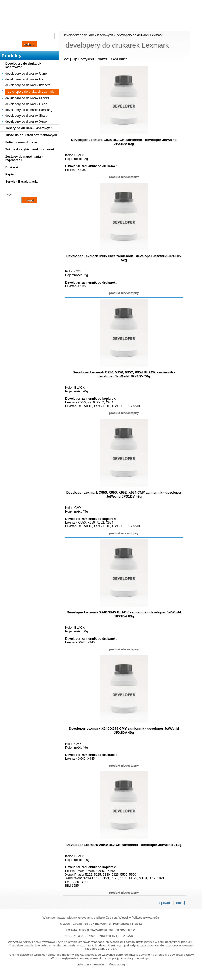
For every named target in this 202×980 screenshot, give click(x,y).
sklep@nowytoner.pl (93, 930)
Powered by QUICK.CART (117, 936)
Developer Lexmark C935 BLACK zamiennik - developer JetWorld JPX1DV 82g (124, 142)
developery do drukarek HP (24, 79)
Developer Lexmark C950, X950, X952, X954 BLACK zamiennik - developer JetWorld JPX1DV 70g (124, 374)
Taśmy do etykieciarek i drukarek (30, 149)
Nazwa (103, 59)
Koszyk (143, 4)
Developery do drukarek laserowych (23, 65)
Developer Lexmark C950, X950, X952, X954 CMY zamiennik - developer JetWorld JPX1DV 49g (124, 494)
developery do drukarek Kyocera (28, 85)
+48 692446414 (125, 930)
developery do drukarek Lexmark (31, 92)
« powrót (165, 903)
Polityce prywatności (146, 917)
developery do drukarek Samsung (29, 110)
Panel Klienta (64, 27)
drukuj (181, 903)
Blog (8, 27)
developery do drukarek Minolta (27, 98)
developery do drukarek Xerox (26, 121)
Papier (10, 174)
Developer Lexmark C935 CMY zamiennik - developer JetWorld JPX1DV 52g (124, 258)
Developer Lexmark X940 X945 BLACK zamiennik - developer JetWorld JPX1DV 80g (124, 614)
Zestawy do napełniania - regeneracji (24, 158)
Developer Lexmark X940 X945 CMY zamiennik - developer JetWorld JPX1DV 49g (124, 730)
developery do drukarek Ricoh (26, 104)
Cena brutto (119, 59)
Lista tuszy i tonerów (90, 964)
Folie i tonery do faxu (21, 142)
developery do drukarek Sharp (26, 116)
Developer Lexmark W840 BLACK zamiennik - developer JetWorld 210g (124, 845)
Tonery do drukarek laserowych (29, 128)
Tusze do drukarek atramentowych (31, 135)
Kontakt (89, 27)
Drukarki (12, 167)
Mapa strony (117, 964)
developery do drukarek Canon (27, 74)
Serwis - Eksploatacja (21, 182)
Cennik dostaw (32, 27)
